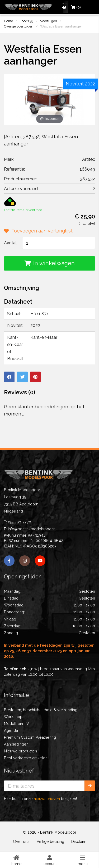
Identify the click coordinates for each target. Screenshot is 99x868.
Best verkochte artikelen (26, 758)
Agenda (11, 730)
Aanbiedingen (16, 744)
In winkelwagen (49, 263)
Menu (83, 860)
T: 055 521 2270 (18, 522)
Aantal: (11, 243)
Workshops (14, 717)
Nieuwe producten (20, 751)
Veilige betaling (50, 841)
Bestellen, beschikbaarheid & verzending (41, 710)
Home (16, 860)
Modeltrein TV (16, 723)
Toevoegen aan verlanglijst (38, 231)
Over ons (21, 841)
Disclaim (79, 841)
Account (49, 860)
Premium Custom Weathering (30, 737)
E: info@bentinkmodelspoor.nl (30, 529)
